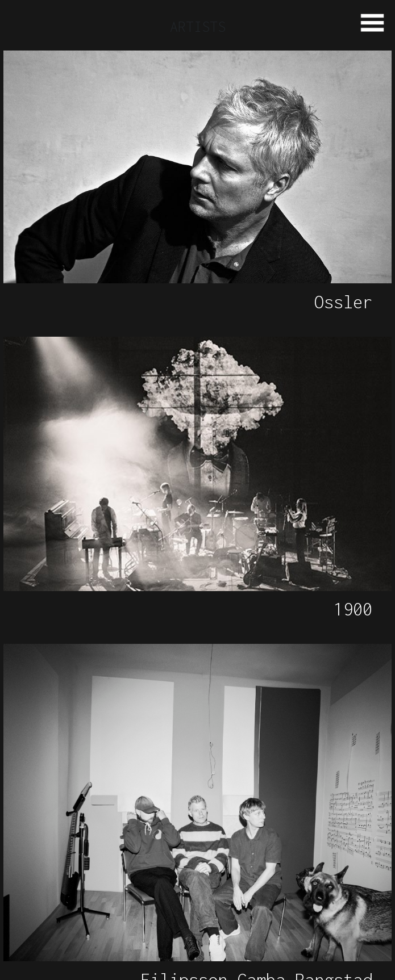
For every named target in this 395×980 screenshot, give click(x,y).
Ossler (343, 302)
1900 (353, 609)
